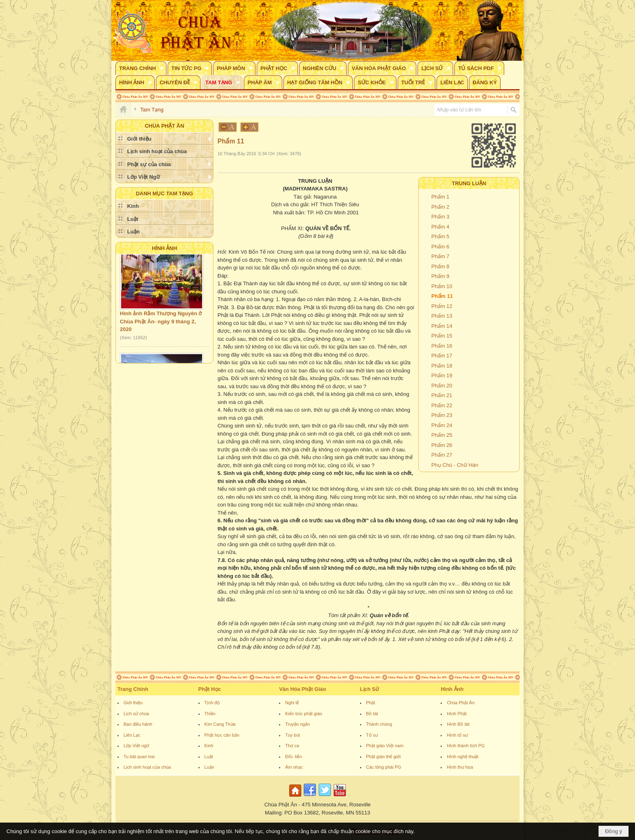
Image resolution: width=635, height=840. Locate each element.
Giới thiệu (133, 703)
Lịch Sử (370, 689)
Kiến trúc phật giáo (304, 714)
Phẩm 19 (442, 375)
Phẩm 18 (442, 366)
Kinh (209, 746)
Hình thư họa (460, 767)
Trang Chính (133, 689)
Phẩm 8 (440, 266)
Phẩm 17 (442, 356)
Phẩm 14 (442, 326)
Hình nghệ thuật (462, 757)
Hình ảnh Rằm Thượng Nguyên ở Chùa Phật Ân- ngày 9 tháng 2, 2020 (161, 324)
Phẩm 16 (442, 346)
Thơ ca (292, 746)
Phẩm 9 (440, 276)
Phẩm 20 (442, 386)
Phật (371, 703)
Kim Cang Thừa (220, 724)
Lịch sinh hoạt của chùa (147, 767)
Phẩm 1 (440, 197)
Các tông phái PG (384, 767)
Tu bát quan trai (139, 757)
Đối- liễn (293, 757)
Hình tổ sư (457, 735)
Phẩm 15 (442, 336)
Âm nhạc (294, 767)
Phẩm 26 (442, 445)
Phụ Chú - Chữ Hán (455, 465)
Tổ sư (372, 735)
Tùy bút (293, 735)
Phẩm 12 (442, 306)
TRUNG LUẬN (469, 183)
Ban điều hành (138, 724)
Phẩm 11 (442, 296)
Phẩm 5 (440, 236)
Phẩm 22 (442, 405)
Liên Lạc (132, 735)
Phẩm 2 (440, 207)
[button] (141, 68)
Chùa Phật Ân (460, 703)
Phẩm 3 (440, 217)
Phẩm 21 (442, 395)
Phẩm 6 (440, 247)
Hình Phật (457, 714)
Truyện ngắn (297, 724)
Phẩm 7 (440, 256)
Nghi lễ (292, 703)
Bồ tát (372, 714)
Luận (209, 767)
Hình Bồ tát (458, 724)
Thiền (210, 714)
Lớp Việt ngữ (136, 746)
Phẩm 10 (442, 286)
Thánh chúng (379, 724)
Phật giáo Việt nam (385, 746)
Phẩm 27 (442, 455)
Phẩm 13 (442, 316)
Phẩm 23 (442, 415)
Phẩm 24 (442, 425)
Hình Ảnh (164, 248)
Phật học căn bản (222, 735)
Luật (209, 757)
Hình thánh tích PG (466, 746)
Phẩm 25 (442, 435)
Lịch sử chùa (136, 714)
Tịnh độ (212, 703)
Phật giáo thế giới (384, 757)
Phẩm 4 (440, 227)
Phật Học (210, 689)
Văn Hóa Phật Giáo (303, 689)
